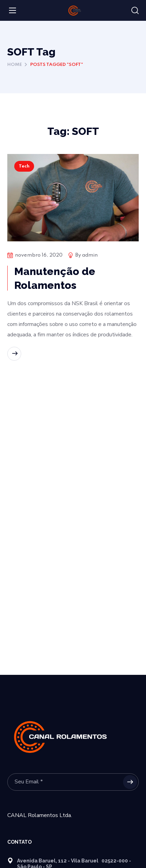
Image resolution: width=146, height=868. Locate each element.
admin (90, 255)
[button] (135, 11)
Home (15, 65)
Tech (24, 166)
